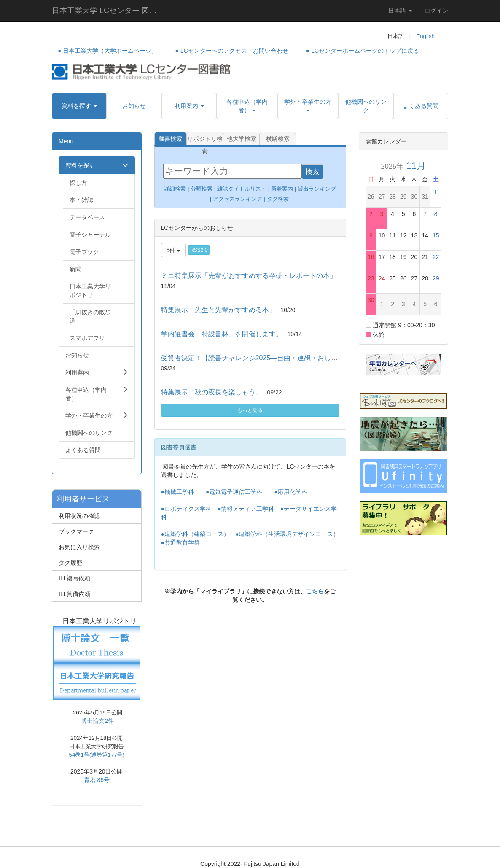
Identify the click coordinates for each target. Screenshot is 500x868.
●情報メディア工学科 (246, 509)
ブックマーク (76, 531)
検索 (312, 172)
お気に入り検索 (79, 547)
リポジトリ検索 (205, 140)
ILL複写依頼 (74, 578)
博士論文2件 (97, 721)
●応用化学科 (290, 492)
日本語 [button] (400, 11)
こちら (315, 591)
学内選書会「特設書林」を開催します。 (222, 334)
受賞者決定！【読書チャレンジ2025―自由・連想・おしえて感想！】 (266, 358)
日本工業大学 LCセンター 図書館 (108, 11)
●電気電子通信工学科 (234, 492)
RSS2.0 (199, 250)
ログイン (436, 11)
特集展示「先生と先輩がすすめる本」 (218, 310)
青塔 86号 (97, 780)
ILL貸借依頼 (74, 594)
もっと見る (250, 410)
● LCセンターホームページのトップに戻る (363, 51)
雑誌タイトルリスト (241, 189)
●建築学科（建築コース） (195, 534)
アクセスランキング (238, 199)
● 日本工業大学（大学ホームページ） (108, 51)
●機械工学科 (177, 492)
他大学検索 (242, 139)
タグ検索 (279, 199)
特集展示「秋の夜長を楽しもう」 (212, 392)
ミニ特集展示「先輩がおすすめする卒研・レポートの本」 (249, 276)
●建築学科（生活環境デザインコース (284, 534)
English (425, 36)
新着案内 (282, 189)
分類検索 (202, 189)
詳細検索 (175, 189)
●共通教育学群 (180, 542)
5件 (174, 250)
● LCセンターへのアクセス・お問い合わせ (231, 51)
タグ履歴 (70, 563)
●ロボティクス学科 (186, 509)
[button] (79, 106)
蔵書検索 (170, 139)
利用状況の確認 (79, 516)
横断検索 (278, 139)
